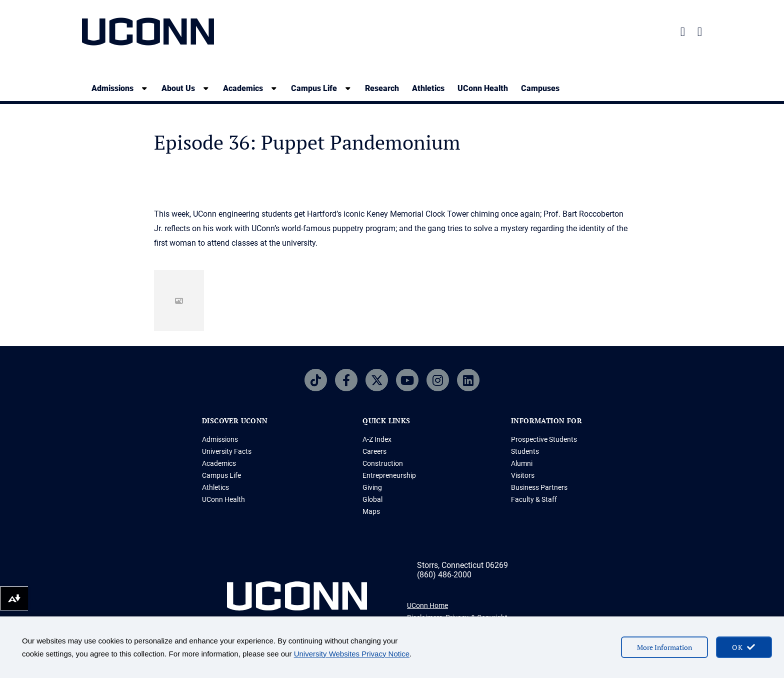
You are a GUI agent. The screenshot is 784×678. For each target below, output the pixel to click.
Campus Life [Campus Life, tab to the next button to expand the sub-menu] (314, 88)
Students (525, 451)
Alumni (522, 463)
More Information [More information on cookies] (664, 647)
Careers (374, 451)
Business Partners (539, 487)
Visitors (523, 475)
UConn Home (427, 605)
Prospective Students (544, 439)
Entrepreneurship (389, 475)
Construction (383, 463)
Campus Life (221, 475)
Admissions (220, 439)
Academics (219, 463)
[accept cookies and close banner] (744, 647)
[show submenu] (144, 88)
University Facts (227, 451)
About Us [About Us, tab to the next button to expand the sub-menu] (178, 88)
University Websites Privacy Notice (352, 654)
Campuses (540, 88)
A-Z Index (377, 439)
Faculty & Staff (534, 499)
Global (372, 499)
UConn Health (483, 88)
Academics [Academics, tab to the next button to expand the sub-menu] (243, 88)
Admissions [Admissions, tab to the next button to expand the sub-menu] (112, 88)
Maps (371, 511)
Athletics (428, 88)
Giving (372, 487)
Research (382, 88)
